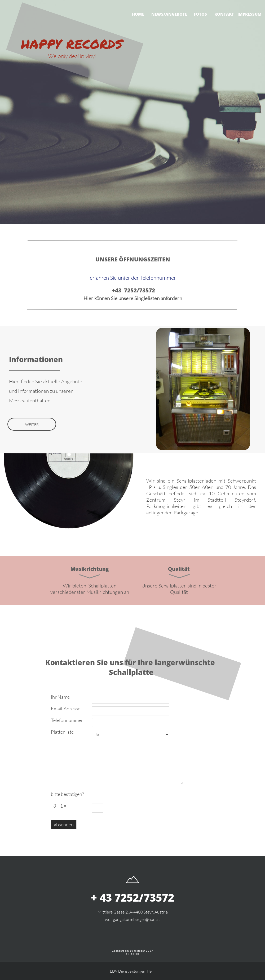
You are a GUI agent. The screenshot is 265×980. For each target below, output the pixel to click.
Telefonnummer (67, 720)
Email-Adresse (66, 709)
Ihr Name (60, 697)
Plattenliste (62, 732)
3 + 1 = (59, 806)
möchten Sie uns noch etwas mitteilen (71, 744)
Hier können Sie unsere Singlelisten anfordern (133, 298)
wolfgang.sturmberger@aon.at (132, 919)
